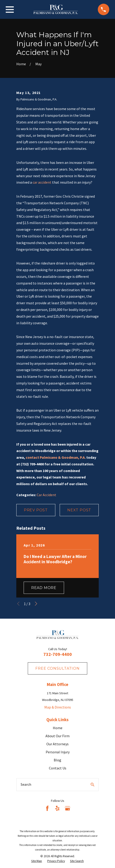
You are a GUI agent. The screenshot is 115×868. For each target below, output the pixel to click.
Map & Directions (58, 707)
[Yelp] (57, 808)
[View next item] (36, 604)
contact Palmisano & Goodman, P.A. (56, 457)
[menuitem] (37, 861)
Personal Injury (58, 752)
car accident (42, 182)
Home (58, 728)
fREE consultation (57, 668)
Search (26, 784)
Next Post (79, 510)
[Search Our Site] (93, 785)
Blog (57, 760)
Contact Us (58, 768)
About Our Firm (57, 736)
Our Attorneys (57, 744)
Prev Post (36, 510)
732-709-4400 (58, 654)
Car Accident (46, 495)
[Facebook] (47, 808)
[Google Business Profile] (67, 808)
